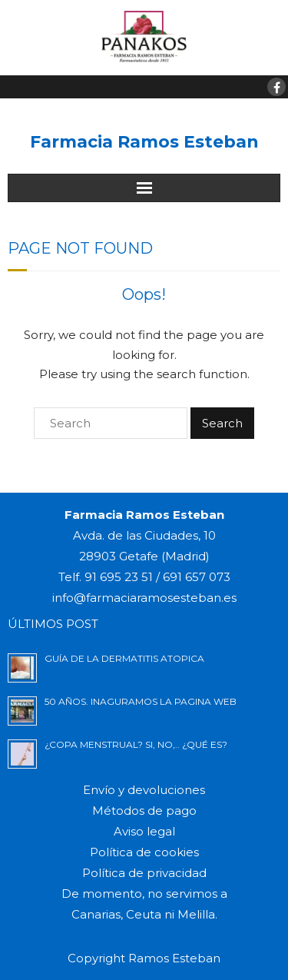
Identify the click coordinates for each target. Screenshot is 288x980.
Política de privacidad (144, 873)
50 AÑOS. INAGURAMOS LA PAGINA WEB (141, 701)
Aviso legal (144, 831)
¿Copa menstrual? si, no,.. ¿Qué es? (136, 744)
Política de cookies (144, 852)
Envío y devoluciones (144, 790)
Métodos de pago (144, 811)
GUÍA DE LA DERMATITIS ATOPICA (124, 658)
